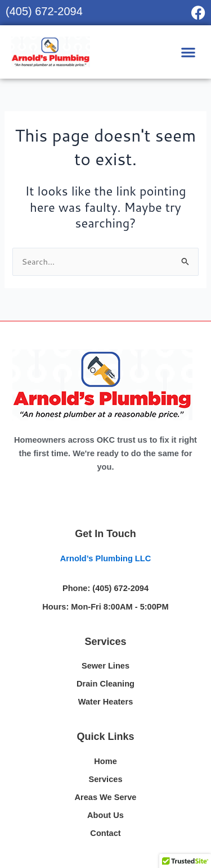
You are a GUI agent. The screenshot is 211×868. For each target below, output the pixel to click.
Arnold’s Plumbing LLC (105, 558)
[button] (189, 52)
